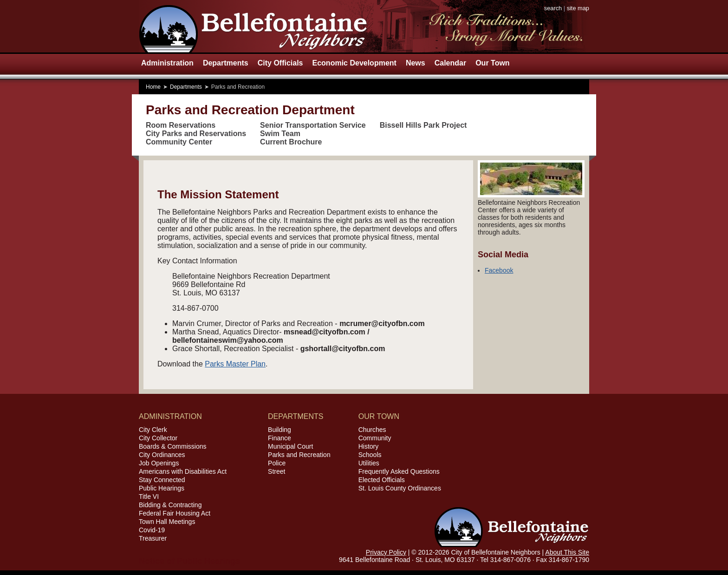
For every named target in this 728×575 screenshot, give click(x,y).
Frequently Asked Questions (399, 471)
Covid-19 (152, 530)
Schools (370, 455)
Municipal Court (290, 446)
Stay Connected (162, 480)
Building (279, 430)
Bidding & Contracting (170, 505)
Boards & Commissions (173, 446)
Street (276, 471)
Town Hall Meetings (167, 522)
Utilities (369, 463)
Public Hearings (162, 488)
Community (375, 438)
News (416, 63)
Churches (372, 430)
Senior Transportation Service (313, 125)
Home (153, 87)
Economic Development (354, 63)
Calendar (450, 63)
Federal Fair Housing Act (175, 513)
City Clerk (153, 430)
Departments (226, 63)
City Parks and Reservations (196, 134)
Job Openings (159, 463)
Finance (279, 438)
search (553, 8)
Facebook (499, 270)
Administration (167, 63)
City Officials (280, 63)
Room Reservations (181, 125)
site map (578, 8)
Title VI (149, 497)
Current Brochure (291, 142)
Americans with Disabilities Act (183, 471)
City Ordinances (162, 455)
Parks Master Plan (235, 364)
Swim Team (280, 134)
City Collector (158, 438)
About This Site (567, 552)
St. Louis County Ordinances (400, 488)
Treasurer (153, 538)
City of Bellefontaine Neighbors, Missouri (253, 26)
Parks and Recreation (299, 455)
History (369, 446)
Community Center (179, 142)
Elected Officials (382, 480)
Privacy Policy (386, 552)
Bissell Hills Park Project (423, 125)
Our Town (492, 63)
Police (277, 463)
